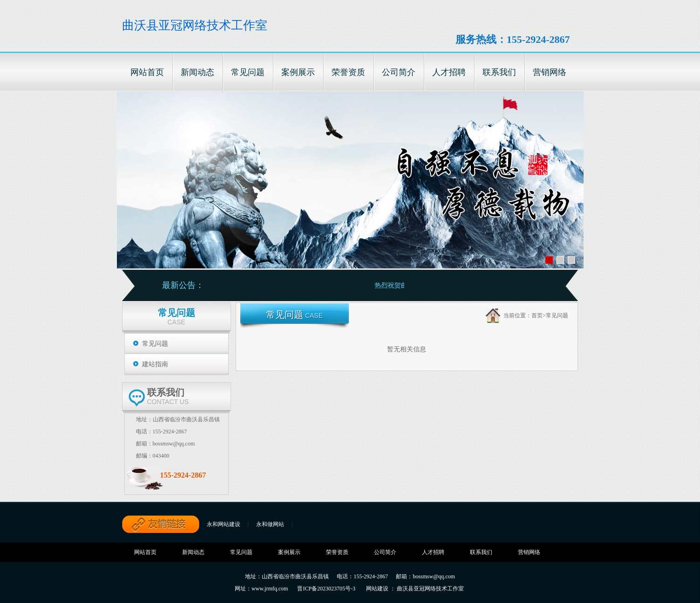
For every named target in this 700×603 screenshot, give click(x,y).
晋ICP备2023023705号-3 (326, 589)
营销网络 (529, 552)
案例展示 (289, 552)
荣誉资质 (337, 552)
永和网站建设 (224, 524)
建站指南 (155, 364)
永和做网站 (270, 524)
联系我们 (481, 552)
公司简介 (385, 552)
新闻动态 (193, 552)
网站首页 (145, 552)
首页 (537, 315)
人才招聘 (433, 552)
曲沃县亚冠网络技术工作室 (195, 25)
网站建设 (377, 589)
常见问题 (155, 344)
